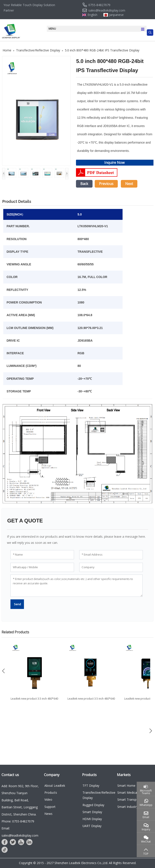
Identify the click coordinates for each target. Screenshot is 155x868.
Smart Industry (128, 807)
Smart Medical (127, 793)
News (48, 814)
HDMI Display (92, 819)
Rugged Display (93, 805)
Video (48, 799)
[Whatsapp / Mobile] (42, 567)
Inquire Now (114, 163)
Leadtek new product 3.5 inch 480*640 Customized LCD (91, 700)
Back (84, 184)
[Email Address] (111, 555)
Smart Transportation (133, 799)
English (92, 15)
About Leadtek (55, 786)
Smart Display (92, 812)
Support (50, 807)
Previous (106, 184)
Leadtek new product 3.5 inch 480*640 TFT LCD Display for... (34, 700)
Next (129, 184)
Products (51, 793)
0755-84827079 (99, 5)
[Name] (42, 555)
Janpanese (116, 15)
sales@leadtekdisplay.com (107, 10)
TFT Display (91, 786)
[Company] (111, 567)
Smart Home (126, 786)
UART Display (92, 826)
